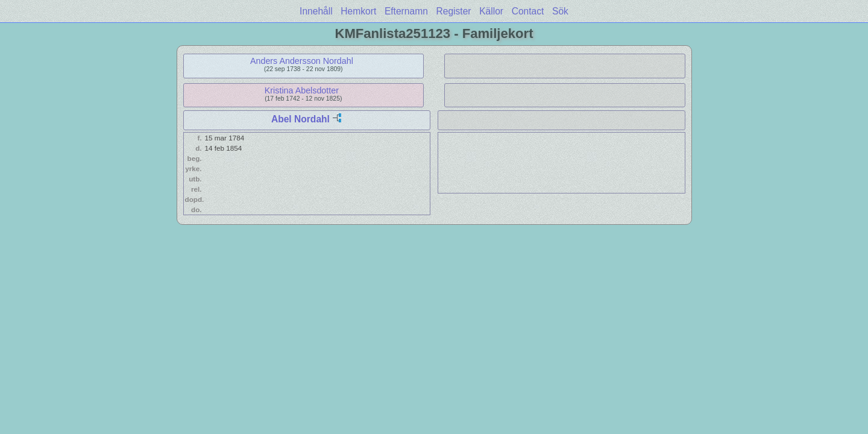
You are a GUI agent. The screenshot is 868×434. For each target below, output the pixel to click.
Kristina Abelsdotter (302, 90)
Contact (528, 11)
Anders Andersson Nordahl (302, 61)
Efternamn (406, 11)
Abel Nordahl (300, 119)
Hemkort (358, 11)
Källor (491, 11)
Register (453, 11)
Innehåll (316, 11)
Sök (560, 11)
